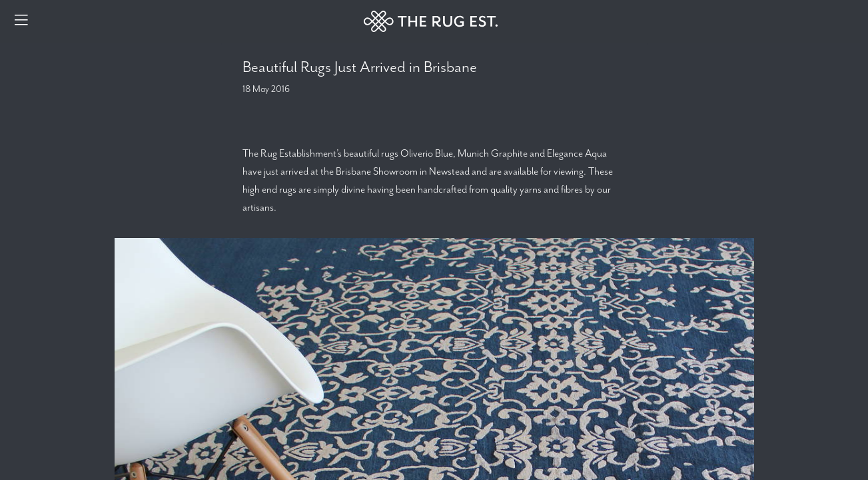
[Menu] (21, 21)
